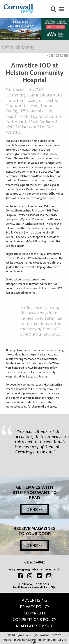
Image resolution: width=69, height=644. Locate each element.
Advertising (34, 600)
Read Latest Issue (34, 626)
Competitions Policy (35, 620)
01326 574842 (34, 562)
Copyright (35, 613)
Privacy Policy (35, 607)
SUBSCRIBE (34, 509)
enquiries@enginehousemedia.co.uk (34, 569)
